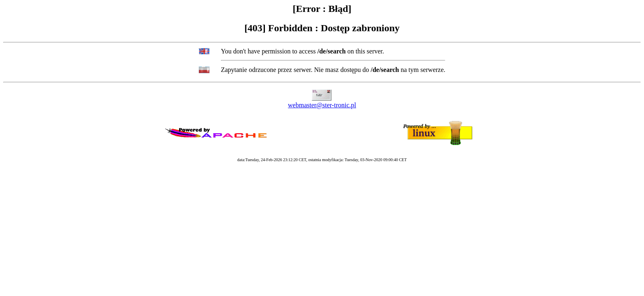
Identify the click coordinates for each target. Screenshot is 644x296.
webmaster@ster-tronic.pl (322, 105)
